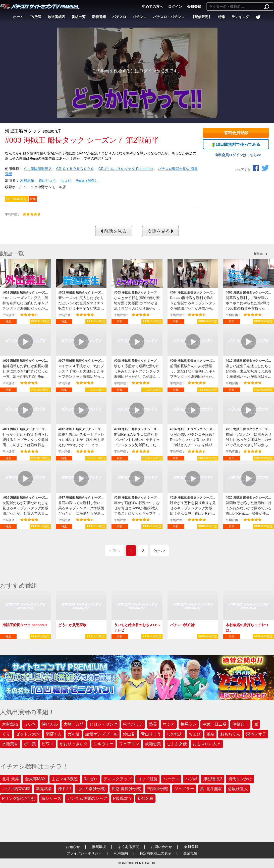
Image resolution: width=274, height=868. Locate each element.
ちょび (66, 180)
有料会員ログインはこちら (236, 155)
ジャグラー (184, 789)
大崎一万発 (74, 724)
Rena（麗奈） (87, 180)
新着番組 (99, 17)
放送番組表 (57, 17)
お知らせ (73, 847)
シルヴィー (103, 744)
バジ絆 (191, 779)
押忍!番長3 (213, 779)
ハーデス (171, 779)
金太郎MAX (35, 779)
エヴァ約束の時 (16, 789)
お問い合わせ (161, 847)
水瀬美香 (10, 744)
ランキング (240, 17)
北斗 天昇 (11, 779)
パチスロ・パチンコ (169, 17)
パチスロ (119, 17)
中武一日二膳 (214, 724)
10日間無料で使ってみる (236, 145)
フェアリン (129, 744)
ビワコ (48, 744)
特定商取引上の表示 (155, 853)
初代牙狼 (145, 798)
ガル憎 (74, 734)
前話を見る (114, 231)
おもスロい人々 (207, 744)
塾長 (153, 724)
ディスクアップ (118, 779)
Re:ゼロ (91, 779)
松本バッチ (133, 724)
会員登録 (194, 7)
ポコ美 (30, 744)
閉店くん (54, 734)
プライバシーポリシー (84, 853)
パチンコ (140, 17)
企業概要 (190, 853)
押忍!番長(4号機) (127, 789)
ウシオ (169, 724)
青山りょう (47, 180)
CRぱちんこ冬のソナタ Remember (126, 169)
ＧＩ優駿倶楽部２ (38, 169)
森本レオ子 (256, 734)
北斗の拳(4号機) (91, 789)
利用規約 (121, 853)
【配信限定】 (201, 17)
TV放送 (36, 17)
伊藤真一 (240, 724)
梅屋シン (189, 724)
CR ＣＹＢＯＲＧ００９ (75, 169)
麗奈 (210, 734)
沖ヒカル (50, 724)
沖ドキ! (64, 789)
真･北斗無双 (211, 789)
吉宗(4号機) (158, 789)
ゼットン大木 (28, 734)
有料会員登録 (236, 133)
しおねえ (175, 734)
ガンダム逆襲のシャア (87, 798)
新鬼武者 (44, 789)
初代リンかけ (240, 779)
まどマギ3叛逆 (65, 779)
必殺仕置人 (238, 789)
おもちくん (230, 734)
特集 (222, 17)
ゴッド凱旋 (147, 779)
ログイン (175, 7)
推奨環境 (99, 847)
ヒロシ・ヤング (103, 724)
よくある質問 (129, 847)
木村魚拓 (27, 180)
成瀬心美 (153, 744)
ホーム (18, 17)
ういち (30, 724)
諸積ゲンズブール (101, 734)
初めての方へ (152, 7)
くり (6, 734)
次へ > (160, 551)
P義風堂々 (122, 798)
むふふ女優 (177, 744)
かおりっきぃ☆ (74, 744)
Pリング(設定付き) (19, 798)
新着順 (258, 254)
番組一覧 (79, 17)
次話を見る (160, 231)
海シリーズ (51, 798)
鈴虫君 (129, 734)
